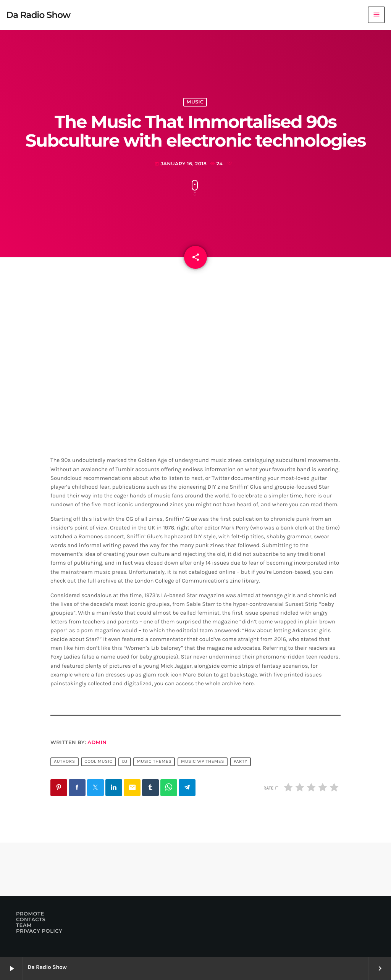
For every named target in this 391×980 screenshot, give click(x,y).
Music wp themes (203, 762)
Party (241, 762)
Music (195, 102)
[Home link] (38, 15)
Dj (124, 762)
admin (97, 743)
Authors (64, 762)
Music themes (154, 762)
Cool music (98, 762)
